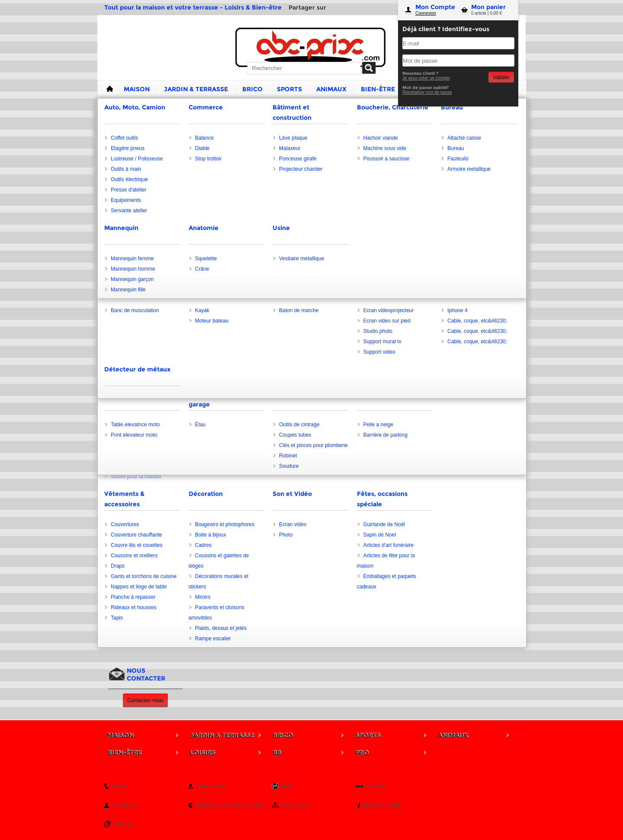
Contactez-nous (145, 700)
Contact (120, 786)
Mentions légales (382, 805)
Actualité (375, 786)
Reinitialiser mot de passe (427, 92)
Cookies (123, 824)
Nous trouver (210, 786)
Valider (501, 77)
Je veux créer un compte (426, 78)
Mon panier (488, 7)
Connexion (426, 13)
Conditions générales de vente (231, 805)
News (286, 786)
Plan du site (295, 805)
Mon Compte (435, 7)
